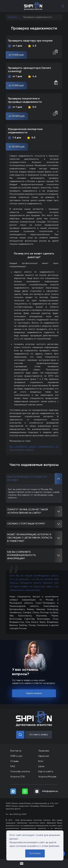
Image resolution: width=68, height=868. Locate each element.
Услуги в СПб (17, 777)
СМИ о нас (16, 756)
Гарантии (44, 756)
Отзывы (14, 761)
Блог (41, 761)
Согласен (35, 853)
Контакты (16, 751)
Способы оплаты (20, 772)
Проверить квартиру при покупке (30, 41)
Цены (41, 766)
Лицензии (44, 751)
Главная (12, 17)
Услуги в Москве (47, 777)
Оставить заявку (39, 735)
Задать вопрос (34, 693)
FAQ (13, 766)
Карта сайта (46, 772)
